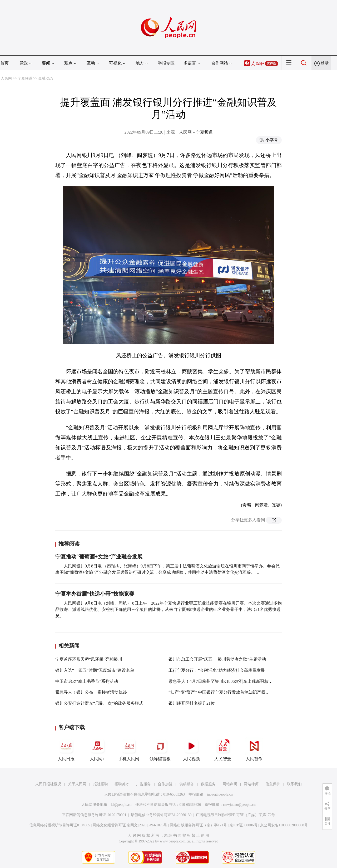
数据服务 (208, 784)
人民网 (6, 78)
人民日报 (66, 749)
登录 (325, 63)
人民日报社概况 (48, 784)
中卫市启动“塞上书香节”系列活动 (87, 681)
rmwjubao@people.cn (239, 805)
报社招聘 (101, 784)
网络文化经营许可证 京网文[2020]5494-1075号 (130, 825)
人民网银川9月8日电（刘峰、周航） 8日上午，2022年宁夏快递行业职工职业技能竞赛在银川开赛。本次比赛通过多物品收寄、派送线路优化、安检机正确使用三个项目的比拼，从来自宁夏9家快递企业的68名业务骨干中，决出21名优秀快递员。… (168, 609)
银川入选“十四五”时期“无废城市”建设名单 (95, 670)
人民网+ (97, 749)
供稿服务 (187, 784)
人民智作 (254, 749)
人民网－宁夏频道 (196, 132)
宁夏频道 (25, 78)
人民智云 (223, 749)
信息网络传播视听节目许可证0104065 (60, 825)
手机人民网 (129, 749)
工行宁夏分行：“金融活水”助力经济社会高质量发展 (217, 670)
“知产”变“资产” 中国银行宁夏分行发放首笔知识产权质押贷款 (225, 692)
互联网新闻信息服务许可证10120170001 (94, 815)
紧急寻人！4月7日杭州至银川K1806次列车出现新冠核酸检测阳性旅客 (233, 681)
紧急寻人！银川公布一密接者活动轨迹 (91, 692)
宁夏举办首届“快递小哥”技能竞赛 (95, 594)
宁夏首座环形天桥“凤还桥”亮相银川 (89, 659)
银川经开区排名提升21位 (192, 703)
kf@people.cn (121, 805)
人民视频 (191, 749)
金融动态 (46, 78)
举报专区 (166, 63)
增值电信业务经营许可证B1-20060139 (161, 815)
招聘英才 (122, 784)
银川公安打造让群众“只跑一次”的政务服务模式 (99, 703)
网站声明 (230, 784)
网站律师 (251, 784)
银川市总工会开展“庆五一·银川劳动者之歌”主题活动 (217, 659)
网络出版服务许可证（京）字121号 (198, 825)
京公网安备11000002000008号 (284, 825)
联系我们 (294, 784)
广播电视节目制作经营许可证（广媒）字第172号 (236, 815)
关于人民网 (77, 784)
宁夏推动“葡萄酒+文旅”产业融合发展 (99, 557)
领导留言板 (160, 749)
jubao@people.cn (220, 794)
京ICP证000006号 (244, 825)
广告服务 (143, 784)
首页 (4, 63)
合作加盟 (165, 784)
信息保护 (273, 784)
